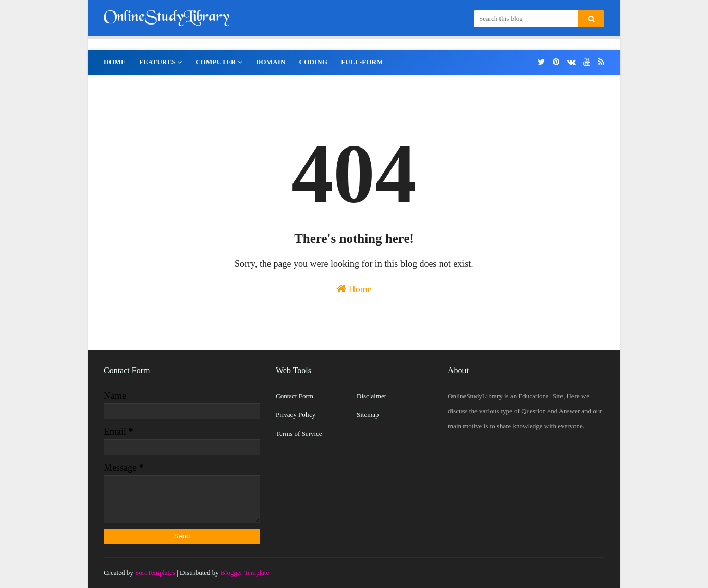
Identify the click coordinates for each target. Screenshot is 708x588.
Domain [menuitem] (271, 62)
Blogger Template (245, 573)
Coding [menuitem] (314, 62)
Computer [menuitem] (216, 62)
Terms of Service (299, 433)
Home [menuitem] (115, 62)
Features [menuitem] (157, 62)
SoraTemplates (155, 573)
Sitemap (368, 415)
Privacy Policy (296, 415)
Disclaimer (371, 396)
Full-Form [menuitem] (362, 62)
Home (354, 289)
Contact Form (295, 396)
